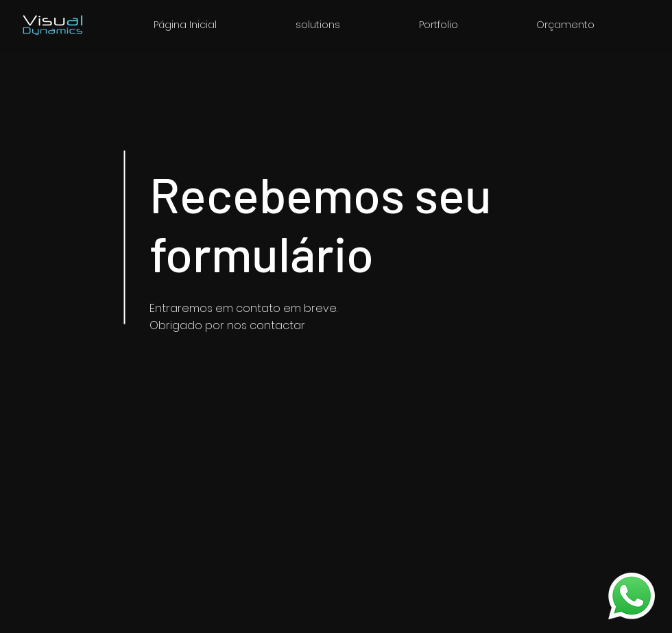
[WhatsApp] (631, 596)
